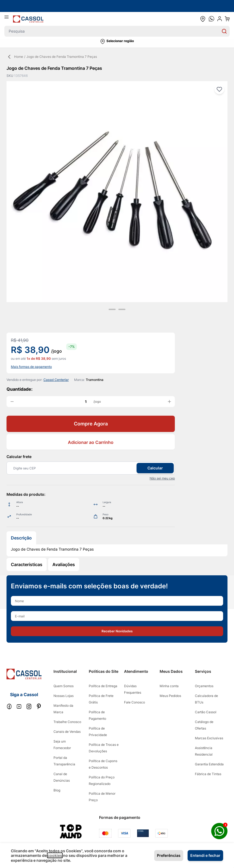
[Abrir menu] (9, 19)
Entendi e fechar (205, 855)
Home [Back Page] (15, 57)
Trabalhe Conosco (67, 722)
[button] (117, 42)
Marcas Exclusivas (209, 738)
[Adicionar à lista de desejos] (219, 89)
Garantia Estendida (209, 764)
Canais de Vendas (67, 732)
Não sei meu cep (162, 478)
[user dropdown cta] (220, 19)
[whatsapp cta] (211, 19)
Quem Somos (64, 686)
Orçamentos (204, 686)
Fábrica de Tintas (208, 774)
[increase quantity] (169, 402)
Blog (57, 790)
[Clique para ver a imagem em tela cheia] (117, 192)
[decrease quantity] (12, 402)
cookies (55, 855)
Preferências (169, 855)
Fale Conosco (135, 702)
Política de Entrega (103, 686)
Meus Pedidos (170, 696)
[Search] (224, 31)
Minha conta (169, 686)
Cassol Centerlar (56, 380)
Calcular (155, 468)
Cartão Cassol (206, 712)
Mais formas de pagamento (31, 367)
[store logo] (28, 19)
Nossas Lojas (64, 696)
